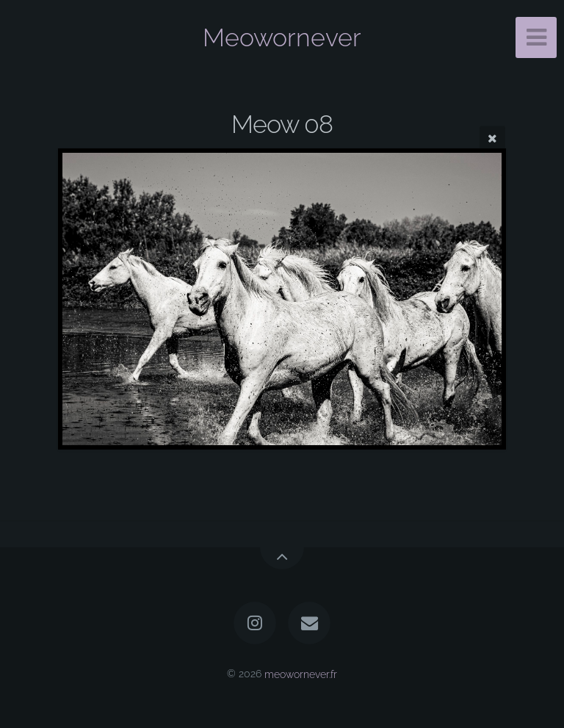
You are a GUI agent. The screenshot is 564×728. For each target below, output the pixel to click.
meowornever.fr (301, 673)
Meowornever (282, 37)
